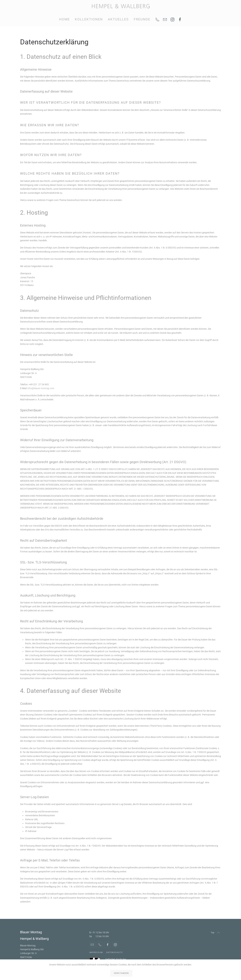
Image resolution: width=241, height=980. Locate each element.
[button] (218, 933)
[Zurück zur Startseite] (121, 6)
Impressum (96, 952)
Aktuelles (118, 19)
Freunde (142, 19)
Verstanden (121, 973)
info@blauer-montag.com (41, 388)
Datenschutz (115, 952)
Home (64, 19)
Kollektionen (89, 19)
